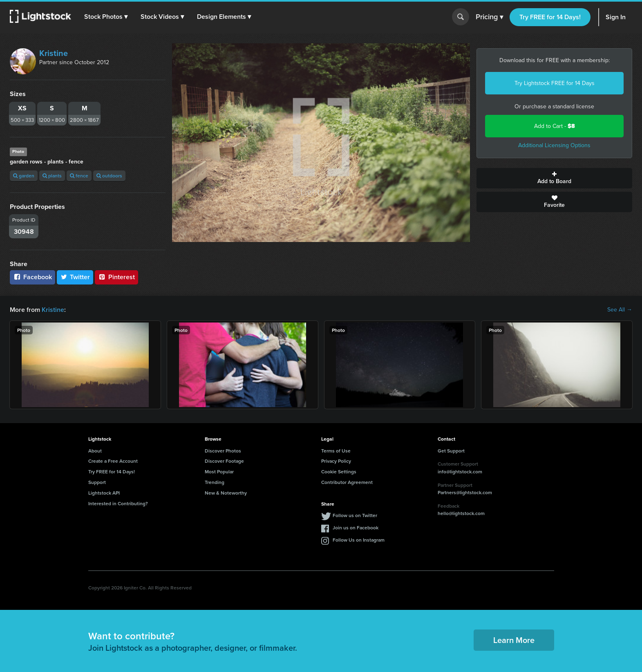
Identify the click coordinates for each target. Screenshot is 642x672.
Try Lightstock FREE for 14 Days (555, 83)
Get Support (451, 451)
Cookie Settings (339, 472)
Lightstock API (104, 493)
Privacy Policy (336, 461)
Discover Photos (223, 451)
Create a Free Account (113, 461)
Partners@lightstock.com (465, 492)
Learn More (514, 640)
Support (97, 482)
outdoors (109, 176)
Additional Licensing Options (554, 145)
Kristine (54, 53)
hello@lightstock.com (461, 513)
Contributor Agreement (347, 482)
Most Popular (219, 472)
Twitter (75, 277)
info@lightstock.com (460, 472)
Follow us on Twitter (355, 515)
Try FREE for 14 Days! (550, 17)
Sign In (616, 17)
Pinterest (116, 277)
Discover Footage (224, 461)
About (95, 451)
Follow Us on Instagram (359, 540)
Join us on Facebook (356, 528)
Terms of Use (336, 451)
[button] (106, 17)
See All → (620, 310)
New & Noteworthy (226, 493)
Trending (215, 482)
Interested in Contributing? (118, 503)
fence (79, 176)
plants (52, 176)
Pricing (489, 17)
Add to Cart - (555, 126)
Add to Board (554, 178)
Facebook (32, 277)
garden (24, 176)
